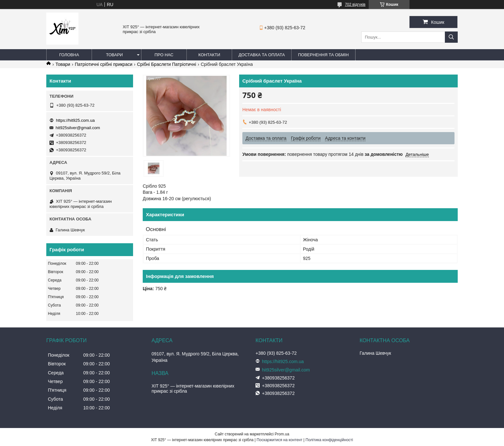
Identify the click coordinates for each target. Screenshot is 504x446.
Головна (69, 55)
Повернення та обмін (323, 55)
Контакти (209, 55)
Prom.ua (282, 434)
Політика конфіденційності (329, 440)
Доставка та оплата (262, 55)
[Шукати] (451, 37)
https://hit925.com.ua (75, 120)
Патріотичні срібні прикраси (104, 64)
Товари (114, 55)
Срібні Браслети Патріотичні (166, 64)
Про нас (164, 55)
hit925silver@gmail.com (78, 128)
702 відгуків (355, 4)
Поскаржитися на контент (279, 440)
